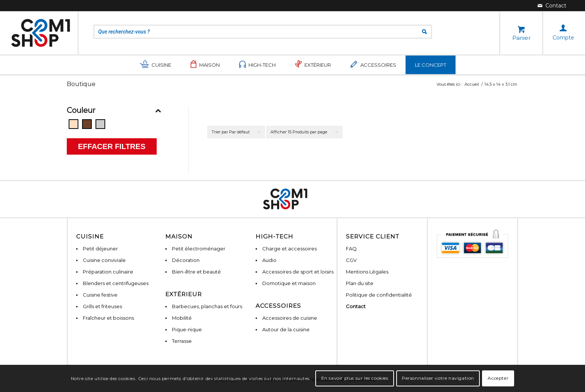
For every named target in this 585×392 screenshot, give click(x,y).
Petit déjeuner (100, 249)
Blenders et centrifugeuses (116, 283)
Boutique (81, 84)
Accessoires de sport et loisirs (298, 272)
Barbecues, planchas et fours (207, 306)
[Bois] (87, 124)
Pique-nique (187, 329)
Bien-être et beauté (196, 272)
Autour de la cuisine (286, 329)
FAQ (351, 249)
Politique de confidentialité (379, 295)
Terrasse (182, 341)
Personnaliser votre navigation (438, 378)
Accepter (498, 378)
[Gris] (100, 124)
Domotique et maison (289, 283)
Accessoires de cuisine (290, 318)
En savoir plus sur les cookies (355, 378)
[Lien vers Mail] (552, 6)
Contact (356, 306)
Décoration (186, 260)
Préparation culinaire (108, 272)
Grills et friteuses (102, 306)
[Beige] (73, 124)
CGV (351, 260)
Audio (269, 260)
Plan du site (360, 283)
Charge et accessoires (290, 249)
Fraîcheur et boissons (108, 318)
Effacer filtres (112, 146)
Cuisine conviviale (104, 260)
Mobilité (182, 318)
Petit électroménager (199, 249)
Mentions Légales (367, 272)
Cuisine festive (100, 295)
